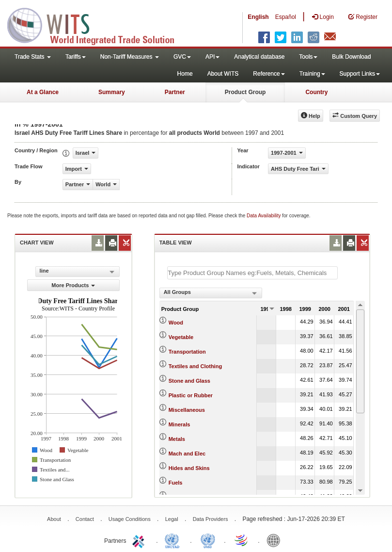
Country (316, 92)
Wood (176, 323)
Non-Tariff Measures (130, 57)
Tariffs (76, 57)
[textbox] (252, 273)
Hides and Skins (189, 468)
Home (185, 74)
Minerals (180, 424)
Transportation (187, 352)
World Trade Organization (242, 540)
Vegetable (181, 337)
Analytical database (259, 57)
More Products (73, 285)
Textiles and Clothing (195, 366)
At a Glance (43, 92)
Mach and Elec (187, 454)
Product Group (245, 92)
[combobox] (211, 293)
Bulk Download (351, 57)
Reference (269, 74)
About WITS (223, 74)
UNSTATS (208, 540)
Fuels (176, 483)
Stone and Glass (189, 381)
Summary (112, 92)
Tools (308, 57)
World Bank (276, 540)
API (212, 57)
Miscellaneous (187, 410)
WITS (97, 24)
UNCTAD (174, 540)
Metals (177, 439)
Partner (175, 92)
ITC (140, 540)
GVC (182, 57)
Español (286, 17)
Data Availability (264, 216)
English (258, 17)
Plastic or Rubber (191, 395)
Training (312, 74)
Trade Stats (33, 57)
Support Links (360, 74)
